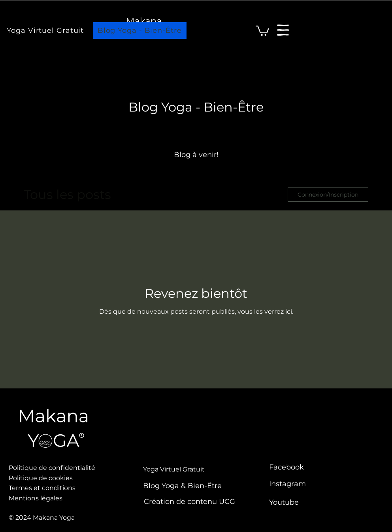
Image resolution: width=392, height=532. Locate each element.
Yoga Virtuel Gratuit (174, 469)
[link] (262, 30)
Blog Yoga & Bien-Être (182, 486)
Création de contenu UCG (189, 502)
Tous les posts (67, 194)
